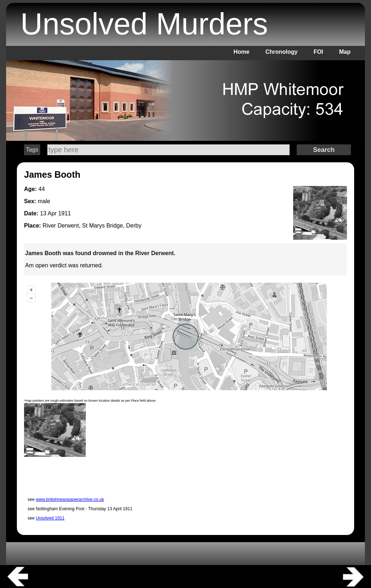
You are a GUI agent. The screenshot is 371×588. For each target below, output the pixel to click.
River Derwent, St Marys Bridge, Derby (92, 226)
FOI (318, 52)
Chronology (282, 52)
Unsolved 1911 (50, 518)
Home (241, 52)
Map (345, 52)
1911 (65, 213)
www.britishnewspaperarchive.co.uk (70, 499)
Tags (32, 150)
